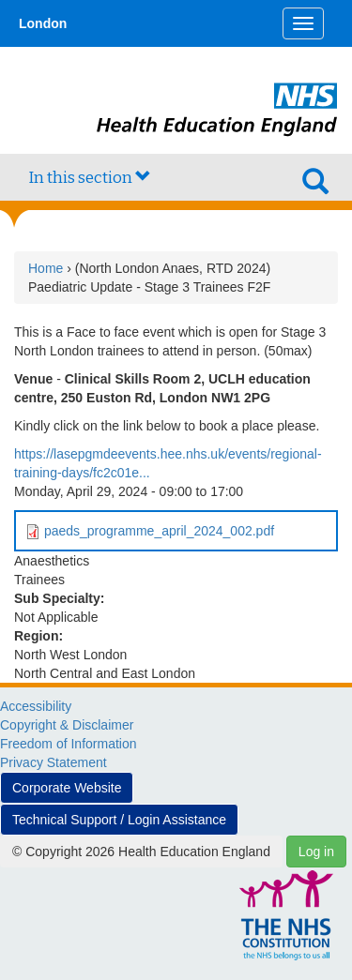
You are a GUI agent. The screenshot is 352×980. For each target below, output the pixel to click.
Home (46, 268)
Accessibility (36, 706)
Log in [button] (316, 852)
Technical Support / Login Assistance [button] (119, 820)
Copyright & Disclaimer (67, 725)
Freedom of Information (69, 744)
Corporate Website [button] (67, 788)
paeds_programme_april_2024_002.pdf (159, 531)
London (43, 23)
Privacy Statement (54, 762)
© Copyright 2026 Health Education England (141, 852)
